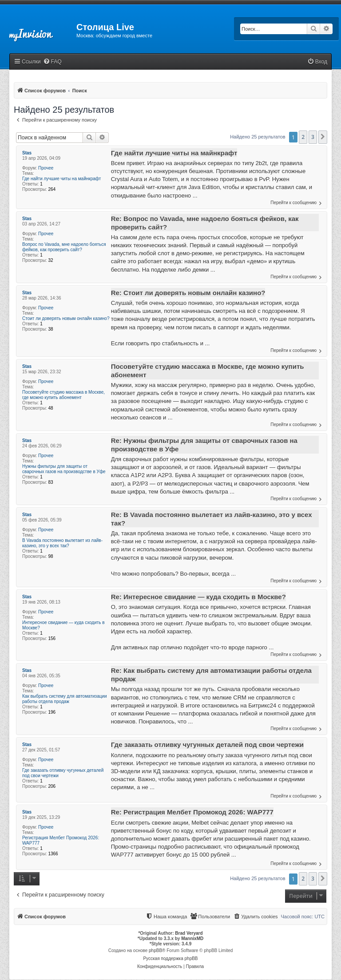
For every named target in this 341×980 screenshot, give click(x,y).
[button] (323, 137)
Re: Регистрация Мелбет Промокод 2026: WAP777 (192, 812)
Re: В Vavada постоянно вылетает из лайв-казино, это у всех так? (212, 519)
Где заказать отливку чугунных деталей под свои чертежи (63, 773)
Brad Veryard (189, 933)
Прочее (46, 168)
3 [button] (313, 137)
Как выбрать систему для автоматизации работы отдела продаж (65, 699)
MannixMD (192, 939)
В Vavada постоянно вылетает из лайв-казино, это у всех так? (62, 543)
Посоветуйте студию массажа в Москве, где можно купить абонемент (63, 395)
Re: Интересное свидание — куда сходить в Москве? (198, 597)
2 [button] (303, 137)
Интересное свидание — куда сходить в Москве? (63, 625)
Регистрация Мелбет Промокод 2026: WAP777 (61, 840)
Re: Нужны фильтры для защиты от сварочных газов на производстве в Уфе (204, 445)
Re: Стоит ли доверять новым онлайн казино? (188, 293)
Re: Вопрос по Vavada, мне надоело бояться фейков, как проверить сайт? (205, 223)
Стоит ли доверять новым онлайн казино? (66, 318)
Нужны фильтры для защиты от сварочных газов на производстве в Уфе (64, 469)
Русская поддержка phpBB (170, 958)
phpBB (155, 950)
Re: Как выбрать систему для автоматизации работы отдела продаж (211, 675)
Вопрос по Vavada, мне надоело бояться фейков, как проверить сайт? (64, 247)
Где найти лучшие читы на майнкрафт (61, 179)
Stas (27, 153)
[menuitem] (52, 62)
